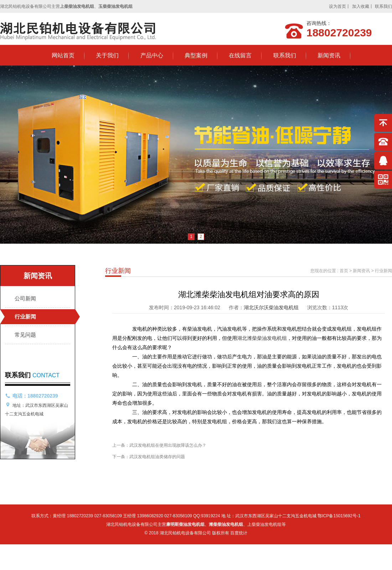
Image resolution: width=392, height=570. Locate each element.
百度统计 (239, 533)
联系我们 (383, 6)
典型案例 (196, 55)
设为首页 (337, 6)
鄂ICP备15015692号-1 (339, 516)
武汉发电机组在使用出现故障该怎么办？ (168, 445)
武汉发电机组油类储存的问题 (157, 457)
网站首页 (63, 55)
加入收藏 (361, 6)
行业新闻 (25, 317)
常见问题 (25, 335)
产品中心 (152, 55)
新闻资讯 (329, 55)
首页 (344, 271)
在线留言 (240, 55)
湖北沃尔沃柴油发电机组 (271, 307)
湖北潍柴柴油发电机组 (262, 338)
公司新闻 (25, 298)
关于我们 (107, 55)
